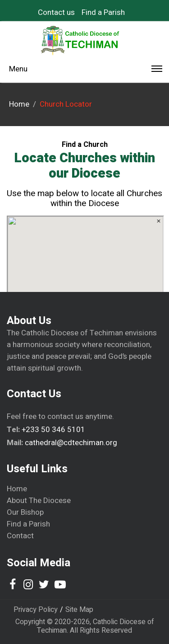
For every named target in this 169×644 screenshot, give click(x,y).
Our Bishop (25, 512)
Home (17, 489)
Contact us (56, 13)
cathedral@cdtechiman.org (71, 443)
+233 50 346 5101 (53, 430)
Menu (86, 71)
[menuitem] (60, 13)
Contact (20, 536)
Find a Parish (103, 13)
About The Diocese (39, 501)
